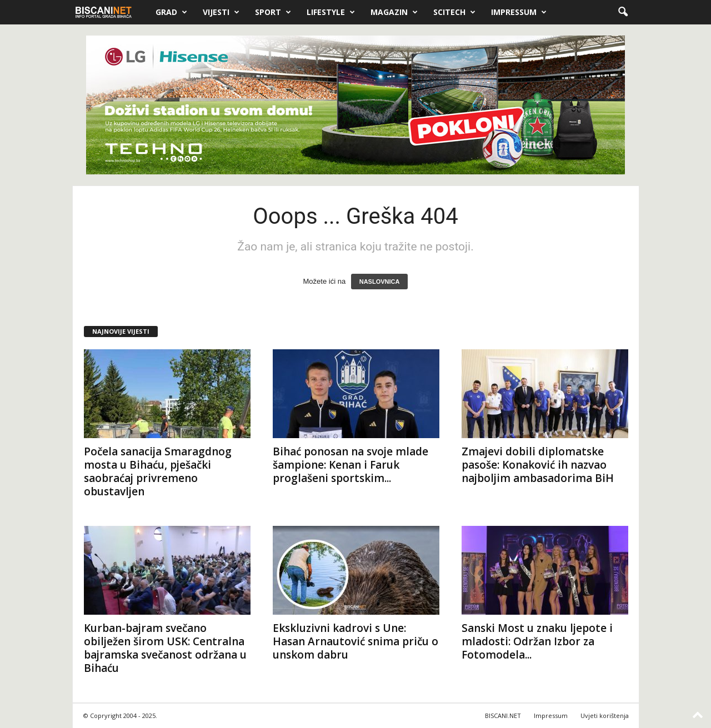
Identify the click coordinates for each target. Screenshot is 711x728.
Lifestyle (331, 12)
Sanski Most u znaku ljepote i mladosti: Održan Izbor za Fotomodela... (537, 641)
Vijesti (221, 12)
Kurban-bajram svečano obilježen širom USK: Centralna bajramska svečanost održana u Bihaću (165, 648)
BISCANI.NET (503, 716)
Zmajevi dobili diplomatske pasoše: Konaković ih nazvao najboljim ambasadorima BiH (538, 465)
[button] (623, 12)
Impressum (519, 12)
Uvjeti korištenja (605, 716)
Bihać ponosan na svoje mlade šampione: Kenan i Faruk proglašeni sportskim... (351, 465)
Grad (171, 12)
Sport (273, 12)
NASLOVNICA (380, 282)
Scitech (454, 12)
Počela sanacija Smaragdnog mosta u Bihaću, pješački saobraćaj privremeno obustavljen (158, 471)
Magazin (394, 12)
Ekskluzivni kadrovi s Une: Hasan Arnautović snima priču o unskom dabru (355, 641)
